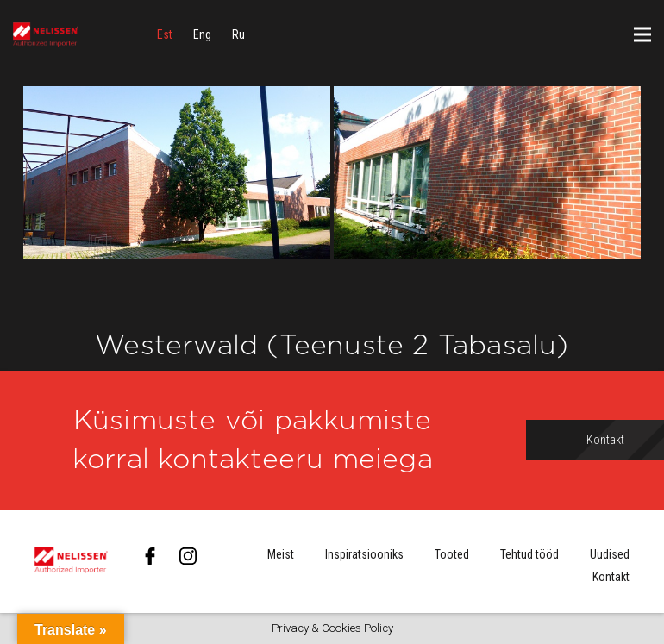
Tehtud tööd (529, 554)
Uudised (610, 554)
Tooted (452, 554)
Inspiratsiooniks (364, 554)
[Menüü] (642, 34)
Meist (281, 554)
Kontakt (611, 577)
